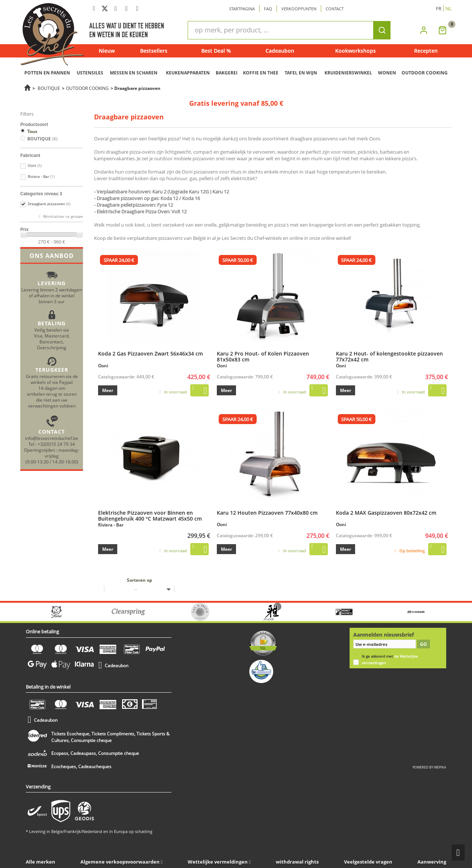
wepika (440, 767)
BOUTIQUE (49, 88)
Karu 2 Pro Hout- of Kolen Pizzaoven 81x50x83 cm (263, 356)
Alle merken (41, 862)
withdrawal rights (297, 862)
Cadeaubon (280, 51)
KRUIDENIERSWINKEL (348, 73)
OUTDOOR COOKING (425, 73)
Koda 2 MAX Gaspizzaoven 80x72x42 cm (386, 512)
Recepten (426, 51)
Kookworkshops (355, 51)
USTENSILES (90, 73)
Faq (268, 9)
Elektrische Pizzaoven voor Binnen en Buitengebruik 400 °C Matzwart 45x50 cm (150, 515)
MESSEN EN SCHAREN (134, 73)
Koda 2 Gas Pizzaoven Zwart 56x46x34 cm (150, 353)
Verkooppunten (299, 9)
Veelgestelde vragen (368, 862)
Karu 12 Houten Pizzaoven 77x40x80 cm (267, 512)
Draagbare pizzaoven (49, 204)
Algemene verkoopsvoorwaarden (120, 862)
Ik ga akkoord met (390, 660)
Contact (335, 9)
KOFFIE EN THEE (261, 73)
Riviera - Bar (41, 177)
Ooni (35, 166)
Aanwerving (432, 862)
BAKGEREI (227, 73)
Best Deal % (216, 51)
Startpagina (242, 9)
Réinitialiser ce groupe (63, 216)
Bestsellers (154, 51)
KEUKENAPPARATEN (188, 73)
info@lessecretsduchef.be (52, 438)
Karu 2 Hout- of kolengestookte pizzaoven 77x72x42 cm (389, 356)
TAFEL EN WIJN (301, 73)
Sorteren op (140, 580)
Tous (32, 131)
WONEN (387, 73)
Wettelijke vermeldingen (218, 862)
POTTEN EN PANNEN (47, 73)
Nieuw (107, 51)
